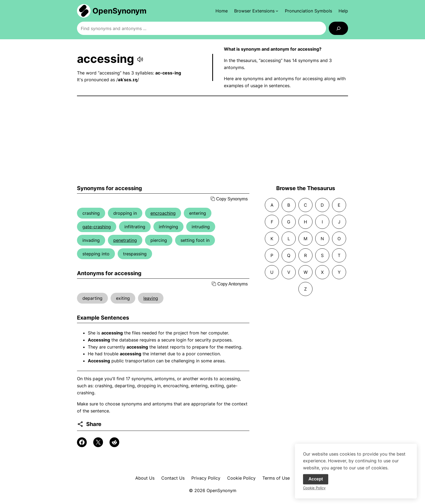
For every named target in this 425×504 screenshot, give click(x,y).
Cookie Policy (241, 478)
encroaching (163, 213)
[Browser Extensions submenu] (256, 11)
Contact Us (173, 478)
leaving (151, 298)
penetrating (125, 240)
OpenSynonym (120, 11)
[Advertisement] (212, 141)
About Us (145, 478)
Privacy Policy (206, 478)
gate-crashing (97, 227)
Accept (316, 482)
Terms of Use (276, 478)
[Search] (338, 28)
